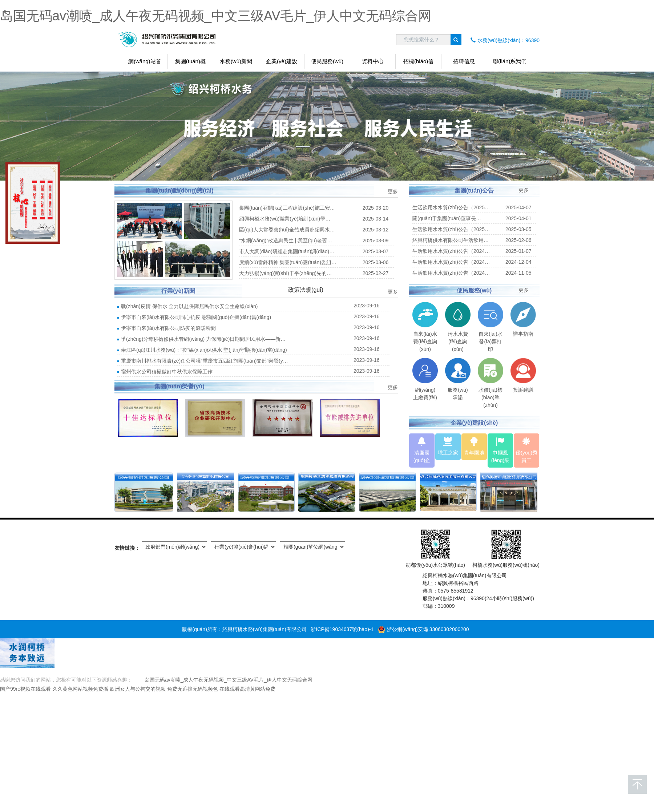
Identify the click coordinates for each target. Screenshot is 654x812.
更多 (393, 191)
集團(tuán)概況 (190, 63)
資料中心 (373, 61)
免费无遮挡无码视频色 (193, 689)
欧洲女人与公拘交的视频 (138, 689)
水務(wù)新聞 (236, 61)
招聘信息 (464, 61)
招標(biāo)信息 (418, 63)
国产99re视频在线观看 (25, 689)
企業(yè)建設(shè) (282, 63)
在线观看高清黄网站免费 (247, 689)
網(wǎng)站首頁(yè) (145, 63)
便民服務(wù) (327, 61)
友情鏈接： (127, 548)
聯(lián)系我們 (510, 61)
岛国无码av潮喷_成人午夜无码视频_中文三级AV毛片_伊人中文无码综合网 (216, 16)
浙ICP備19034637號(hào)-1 (342, 629)
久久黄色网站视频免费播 (80, 689)
